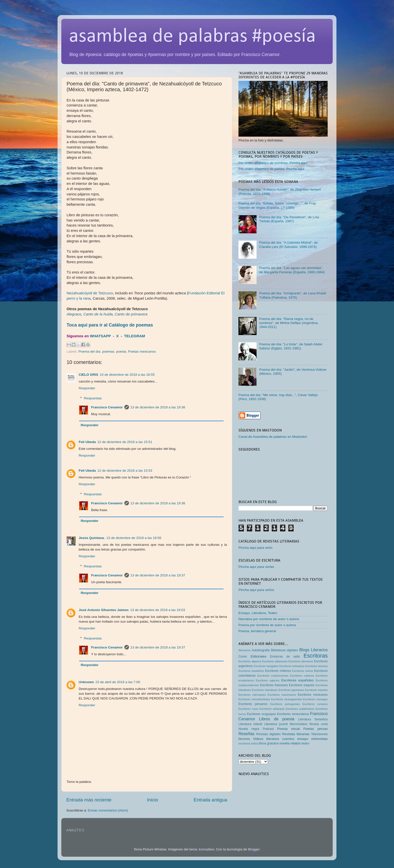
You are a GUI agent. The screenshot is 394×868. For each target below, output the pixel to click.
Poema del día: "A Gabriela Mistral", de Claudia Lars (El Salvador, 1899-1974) (288, 245)
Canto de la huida (98, 314)
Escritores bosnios (316, 666)
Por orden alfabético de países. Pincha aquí (271, 169)
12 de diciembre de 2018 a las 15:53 (125, 471)
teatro (305, 743)
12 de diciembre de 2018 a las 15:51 (125, 442)
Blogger (254, 849)
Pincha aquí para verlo (255, 548)
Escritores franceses (274, 685)
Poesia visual (288, 729)
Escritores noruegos (315, 699)
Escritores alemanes (301, 661)
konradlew (206, 849)
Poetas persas (315, 729)
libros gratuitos (269, 743)
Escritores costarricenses (273, 676)
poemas (108, 351)
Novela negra (249, 729)
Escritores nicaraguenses (287, 699)
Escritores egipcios (268, 680)
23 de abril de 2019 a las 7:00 (118, 682)
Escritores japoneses (291, 690)
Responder (87, 388)
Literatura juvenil (276, 724)
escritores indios (248, 743)
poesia (121, 351)
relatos (296, 743)
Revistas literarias (296, 734)
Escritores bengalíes (266, 666)
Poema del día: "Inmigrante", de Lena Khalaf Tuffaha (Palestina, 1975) (292, 295)
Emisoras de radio (285, 657)
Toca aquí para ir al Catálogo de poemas (110, 325)
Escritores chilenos (278, 671)
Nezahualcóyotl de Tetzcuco (90, 293)
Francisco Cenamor (107, 407)
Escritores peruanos (253, 704)
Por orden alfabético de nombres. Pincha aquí (273, 163)
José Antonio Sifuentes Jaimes (104, 610)
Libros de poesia (277, 719)
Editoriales (258, 656)
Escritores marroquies (252, 695)
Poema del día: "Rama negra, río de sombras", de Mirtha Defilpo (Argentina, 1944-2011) (289, 323)
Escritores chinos (302, 671)
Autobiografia (261, 650)
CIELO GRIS (88, 375)
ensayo (303, 739)
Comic (243, 657)
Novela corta (318, 724)
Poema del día (89, 351)
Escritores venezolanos (293, 714)
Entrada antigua (210, 800)
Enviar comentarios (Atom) (108, 810)
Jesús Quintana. (92, 538)
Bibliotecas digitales (284, 650)
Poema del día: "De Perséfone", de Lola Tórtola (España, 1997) (289, 219)
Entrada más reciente (89, 800)
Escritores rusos (248, 709)
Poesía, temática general (257, 631)
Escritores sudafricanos (300, 709)
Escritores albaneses (275, 661)
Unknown (86, 682)
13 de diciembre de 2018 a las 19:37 (158, 575)
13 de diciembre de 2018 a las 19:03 (158, 610)
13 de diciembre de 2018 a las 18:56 (134, 538)
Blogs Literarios (313, 650)
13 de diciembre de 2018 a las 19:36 (158, 407)
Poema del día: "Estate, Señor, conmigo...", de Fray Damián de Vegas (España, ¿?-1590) (277, 205)
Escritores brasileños (251, 671)
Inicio (153, 800)
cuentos (288, 739)
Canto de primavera (131, 314)
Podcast (268, 729)
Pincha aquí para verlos (256, 590)
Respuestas (93, 398)
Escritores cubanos (302, 676)
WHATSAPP (100, 336)
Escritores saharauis (272, 709)
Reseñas (247, 734)
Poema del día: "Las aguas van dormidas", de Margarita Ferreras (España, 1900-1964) (292, 270)
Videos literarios (266, 739)
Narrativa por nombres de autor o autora (269, 619)
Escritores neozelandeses (254, 699)
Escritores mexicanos (313, 695)
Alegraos (74, 314)
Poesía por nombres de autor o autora (267, 625)
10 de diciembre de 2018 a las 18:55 (127, 375)
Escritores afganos (250, 661)
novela (284, 743)
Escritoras (316, 656)
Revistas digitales (268, 734)
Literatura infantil (250, 724)
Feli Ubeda (87, 442)
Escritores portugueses (285, 704)
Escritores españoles (297, 680)
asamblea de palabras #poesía (192, 37)
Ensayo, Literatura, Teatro (258, 613)
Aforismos (244, 650)
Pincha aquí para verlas (256, 567)
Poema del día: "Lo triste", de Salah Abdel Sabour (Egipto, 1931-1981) (291, 346)
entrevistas (319, 739)
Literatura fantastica (313, 719)
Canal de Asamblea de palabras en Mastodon (273, 437)
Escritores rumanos (315, 704)
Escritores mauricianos (282, 695)
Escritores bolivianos (292, 666)
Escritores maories (316, 690)
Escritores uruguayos (261, 714)
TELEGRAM (135, 336)
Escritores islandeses (265, 690)
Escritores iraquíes (302, 685)
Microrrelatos (299, 724)
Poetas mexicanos (142, 351)
